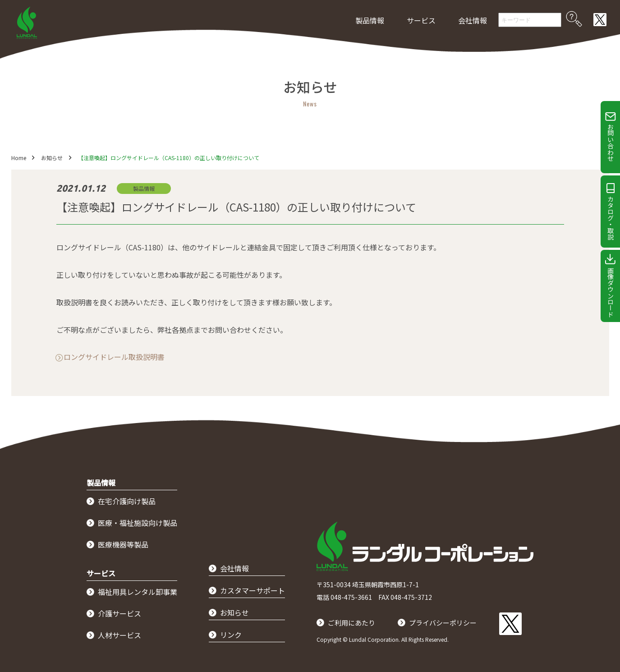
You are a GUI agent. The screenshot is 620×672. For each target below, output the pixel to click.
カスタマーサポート (253, 590)
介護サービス (119, 613)
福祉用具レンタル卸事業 (138, 592)
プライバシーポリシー (448, 622)
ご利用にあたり (353, 622)
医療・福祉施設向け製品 (138, 523)
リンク (231, 635)
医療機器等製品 (123, 544)
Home (19, 158)
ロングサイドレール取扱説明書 (114, 357)
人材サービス (119, 635)
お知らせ (52, 158)
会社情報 (473, 20)
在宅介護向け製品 (127, 501)
